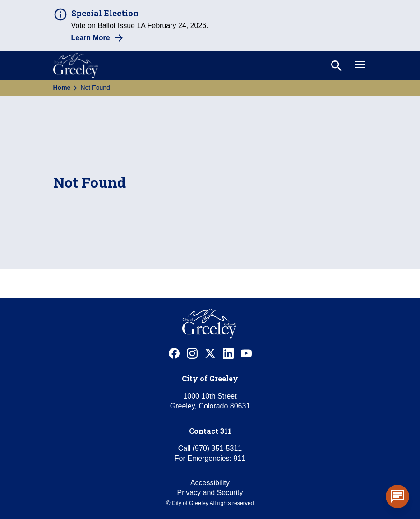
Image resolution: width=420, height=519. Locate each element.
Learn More (91, 38)
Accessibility (210, 483)
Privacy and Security (210, 493)
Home (62, 88)
